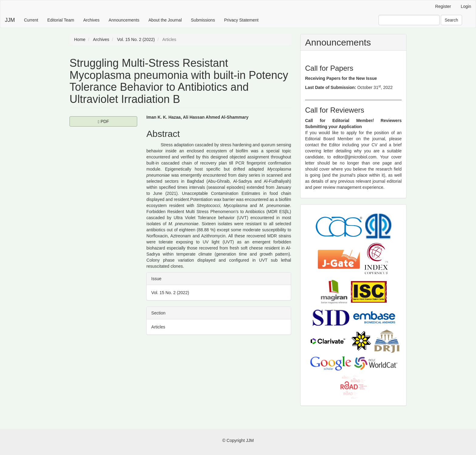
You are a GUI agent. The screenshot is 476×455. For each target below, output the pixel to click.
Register (443, 6)
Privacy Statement (241, 20)
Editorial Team (61, 20)
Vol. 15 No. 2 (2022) (136, 39)
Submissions (203, 20)
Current (31, 20)
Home (80, 39)
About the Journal (165, 20)
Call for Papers (329, 68)
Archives (91, 20)
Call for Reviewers (335, 110)
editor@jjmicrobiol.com (355, 157)
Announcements (124, 20)
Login (466, 6)
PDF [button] (117, 121)
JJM (10, 20)
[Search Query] (409, 20)
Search (451, 20)
